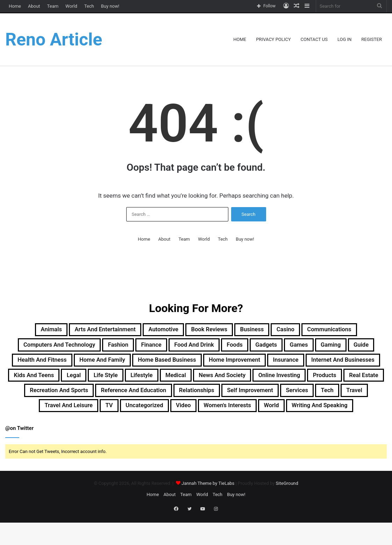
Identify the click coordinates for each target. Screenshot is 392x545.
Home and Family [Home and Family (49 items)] (188, 364)
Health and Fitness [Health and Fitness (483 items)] (116, 364)
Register (372, 39)
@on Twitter (19, 455)
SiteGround (287, 510)
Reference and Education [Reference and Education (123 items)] (81, 415)
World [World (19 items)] (284, 431)
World (71, 6)
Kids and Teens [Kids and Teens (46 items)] (187, 381)
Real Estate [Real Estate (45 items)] (243, 398)
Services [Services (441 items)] (274, 415)
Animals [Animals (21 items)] (25, 331)
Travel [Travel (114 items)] (341, 415)
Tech (89, 6)
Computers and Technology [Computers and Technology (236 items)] (72, 347)
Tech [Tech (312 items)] (309, 415)
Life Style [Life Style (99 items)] (270, 381)
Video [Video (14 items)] (181, 431)
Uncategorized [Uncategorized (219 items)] (135, 431)
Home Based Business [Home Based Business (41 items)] (265, 364)
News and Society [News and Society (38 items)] (76, 398)
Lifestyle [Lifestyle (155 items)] (313, 381)
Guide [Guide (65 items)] (64, 364)
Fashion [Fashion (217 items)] (141, 347)
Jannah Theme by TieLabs (208, 510)
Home (15, 6)
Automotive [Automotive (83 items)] (158, 331)
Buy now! (110, 6)
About (34, 6)
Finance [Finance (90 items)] (180, 347)
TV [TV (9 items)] (94, 431)
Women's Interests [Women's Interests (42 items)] (233, 431)
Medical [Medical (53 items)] (352, 381)
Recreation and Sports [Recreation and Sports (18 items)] (309, 398)
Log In (344, 39)
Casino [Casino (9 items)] (301, 331)
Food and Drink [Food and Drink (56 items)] (230, 347)
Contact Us (314, 39)
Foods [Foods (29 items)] (278, 347)
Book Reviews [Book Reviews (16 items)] (212, 331)
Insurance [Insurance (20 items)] (43, 381)
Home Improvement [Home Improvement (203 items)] (345, 364)
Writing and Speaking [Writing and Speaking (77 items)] (341, 431)
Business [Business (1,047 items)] (262, 331)
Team (53, 6)
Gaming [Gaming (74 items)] (28, 364)
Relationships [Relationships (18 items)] (156, 415)
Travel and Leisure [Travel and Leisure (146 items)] (46, 431)
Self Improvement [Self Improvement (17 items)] (219, 415)
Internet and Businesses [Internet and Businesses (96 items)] (110, 381)
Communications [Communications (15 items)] (353, 331)
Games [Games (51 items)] (353, 347)
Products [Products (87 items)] (197, 398)
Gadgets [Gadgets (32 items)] (315, 347)
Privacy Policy (273, 39)
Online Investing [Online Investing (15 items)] (143, 398)
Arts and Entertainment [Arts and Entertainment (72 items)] (89, 331)
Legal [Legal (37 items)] (233, 381)
